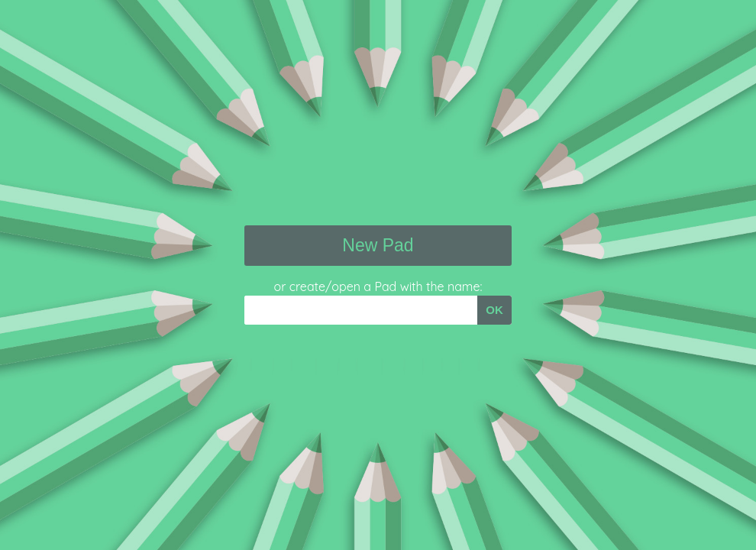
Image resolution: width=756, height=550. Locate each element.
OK (494, 310)
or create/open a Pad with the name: (378, 286)
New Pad (378, 245)
